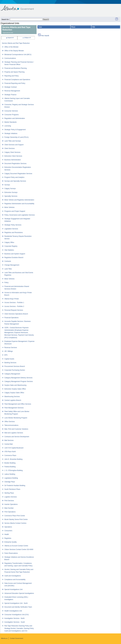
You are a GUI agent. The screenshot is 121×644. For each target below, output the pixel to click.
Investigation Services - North (14, 618)
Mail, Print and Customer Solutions (16, 429)
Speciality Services (11, 196)
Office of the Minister (11, 47)
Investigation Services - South (15, 622)
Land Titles (8, 269)
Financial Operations (11, 318)
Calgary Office (9, 242)
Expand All (10, 38)
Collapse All (26, 38)
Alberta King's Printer (12, 299)
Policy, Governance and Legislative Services (20, 215)
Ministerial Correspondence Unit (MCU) (18, 55)
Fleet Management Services (14, 408)
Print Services (9, 501)
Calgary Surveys (10, 189)
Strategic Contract (11, 87)
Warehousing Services (12, 397)
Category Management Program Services (19, 381)
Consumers (8, 531)
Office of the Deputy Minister (14, 51)
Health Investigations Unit (13, 611)
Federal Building (10, 467)
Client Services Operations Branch (16, 314)
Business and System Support (15, 254)
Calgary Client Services (12, 152)
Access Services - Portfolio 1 (14, 303)
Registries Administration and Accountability (19, 204)
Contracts (8, 261)
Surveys (7, 185)
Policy (6, 283)
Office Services (10, 422)
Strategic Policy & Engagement (15, 130)
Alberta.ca (4, 638)
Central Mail (8, 444)
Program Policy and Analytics (14, 177)
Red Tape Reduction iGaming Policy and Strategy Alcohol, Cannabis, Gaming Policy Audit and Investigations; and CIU (19, 628)
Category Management (12, 374)
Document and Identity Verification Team (18, 607)
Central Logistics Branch (13, 400)
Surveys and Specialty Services (15, 181)
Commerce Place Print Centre (15, 516)
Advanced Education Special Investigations (19, 593)
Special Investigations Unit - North (16, 603)
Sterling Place (9, 493)
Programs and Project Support (15, 211)
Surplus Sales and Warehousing (15, 385)
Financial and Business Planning (16, 68)
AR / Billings (9, 351)
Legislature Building (11, 478)
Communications (10, 58)
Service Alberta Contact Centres (15, 523)
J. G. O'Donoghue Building (14, 470)
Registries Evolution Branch (14, 258)
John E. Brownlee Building (13, 459)
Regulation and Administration (15, 118)
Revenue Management (12, 91)
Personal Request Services (14, 310)
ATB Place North (10, 452)
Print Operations (10, 512)
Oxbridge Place (10, 482)
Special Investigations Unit (13, 589)
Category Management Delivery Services (18, 378)
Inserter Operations (11, 504)
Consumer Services (11, 111)
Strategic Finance (10, 95)
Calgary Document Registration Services (18, 174)
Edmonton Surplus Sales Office (15, 389)
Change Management (12, 265)
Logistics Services (11, 497)
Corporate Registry (11, 246)
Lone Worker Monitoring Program (16, 418)
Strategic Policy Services (13, 225)
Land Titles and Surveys (13, 141)
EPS (6, 355)
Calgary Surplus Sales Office (14, 393)
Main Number (9, 508)
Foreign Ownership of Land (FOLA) (16, 137)
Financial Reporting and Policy (15, 83)
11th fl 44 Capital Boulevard (14, 448)
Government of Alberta (19, 7)
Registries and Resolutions (14, 233)
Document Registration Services (15, 164)
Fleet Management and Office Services (18, 404)
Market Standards (10, 122)
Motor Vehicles (9, 207)
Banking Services (10, 363)
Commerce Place (10, 455)
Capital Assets (9, 359)
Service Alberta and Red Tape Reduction (16, 43)
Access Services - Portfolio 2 (14, 306)
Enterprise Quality (10, 542)
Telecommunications (11, 425)
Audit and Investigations (13, 576)
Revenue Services (11, 348)
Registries (8, 538)
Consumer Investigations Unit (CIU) (17, 615)
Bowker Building (10, 463)
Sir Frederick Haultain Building (15, 486)
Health (7, 534)
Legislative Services (11, 229)
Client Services (10, 148)
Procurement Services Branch (15, 366)
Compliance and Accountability (15, 580)
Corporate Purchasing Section (15, 370)
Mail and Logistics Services (14, 433)
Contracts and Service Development (17, 437)
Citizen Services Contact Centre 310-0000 (19, 549)
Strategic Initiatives (11, 133)
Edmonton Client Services (13, 156)
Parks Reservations (11, 553)
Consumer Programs (12, 115)
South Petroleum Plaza (12, 489)
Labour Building (10, 474)
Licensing (8, 126)
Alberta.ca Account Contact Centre (16, 546)
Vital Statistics (9, 250)
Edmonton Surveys (11, 192)
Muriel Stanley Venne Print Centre (16, 519)
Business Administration (13, 160)
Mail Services (9, 440)
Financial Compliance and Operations (17, 80)
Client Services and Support (14, 145)
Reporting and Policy (12, 76)
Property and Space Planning (14, 72)
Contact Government (17, 638)
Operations (8, 527)
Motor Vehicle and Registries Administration (19, 200)
